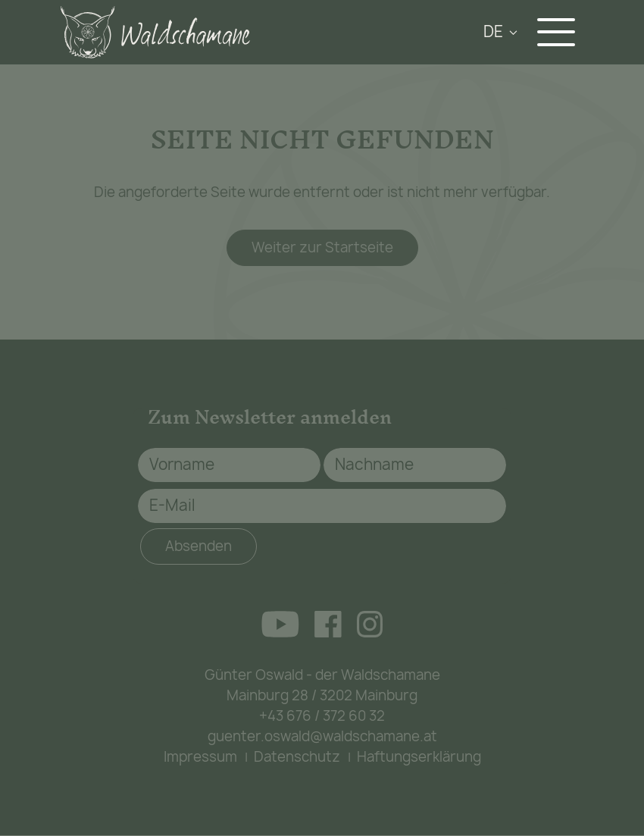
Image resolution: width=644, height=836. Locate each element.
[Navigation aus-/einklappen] (560, 32)
